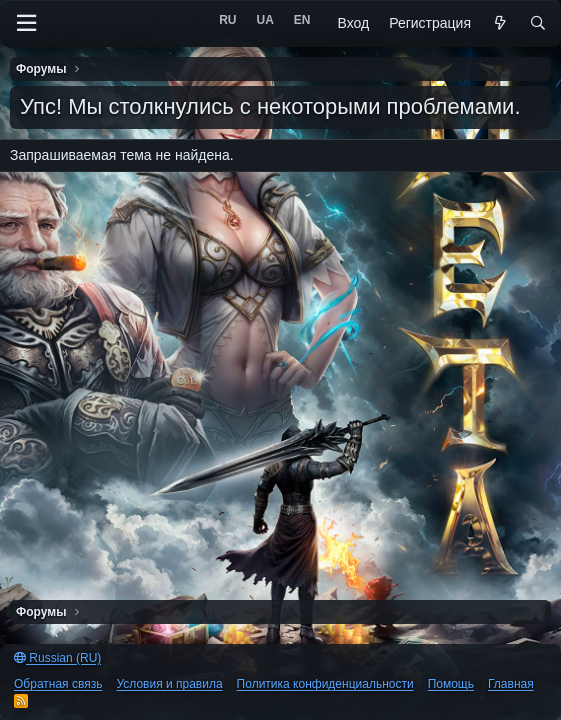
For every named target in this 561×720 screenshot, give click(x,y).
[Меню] (26, 23)
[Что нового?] (500, 24)
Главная (511, 684)
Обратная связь (58, 684)
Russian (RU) (57, 658)
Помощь (451, 684)
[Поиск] (538, 24)
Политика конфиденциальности (325, 684)
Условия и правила (169, 684)
